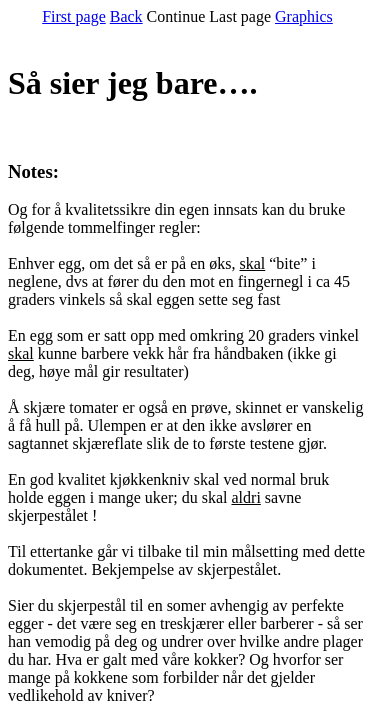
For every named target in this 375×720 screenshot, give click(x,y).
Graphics (304, 16)
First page (74, 16)
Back (126, 16)
